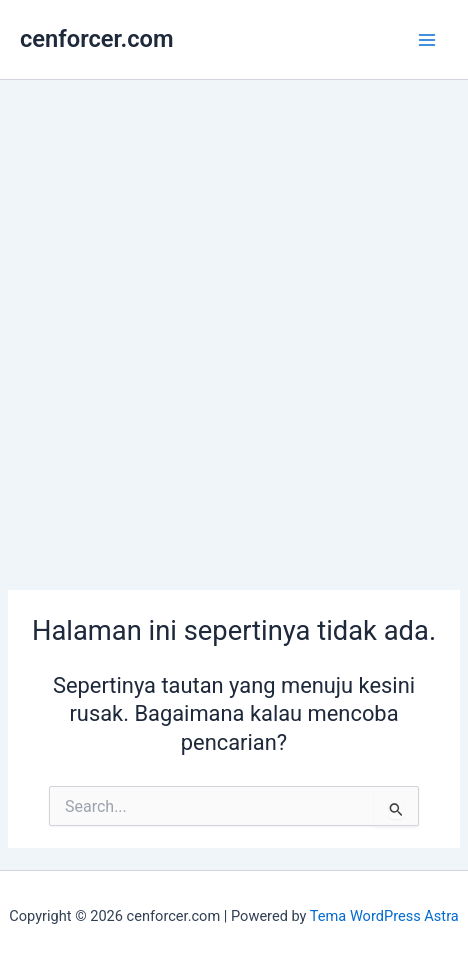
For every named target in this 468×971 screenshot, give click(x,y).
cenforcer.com (97, 39)
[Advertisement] (234, 324)
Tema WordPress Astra (384, 916)
